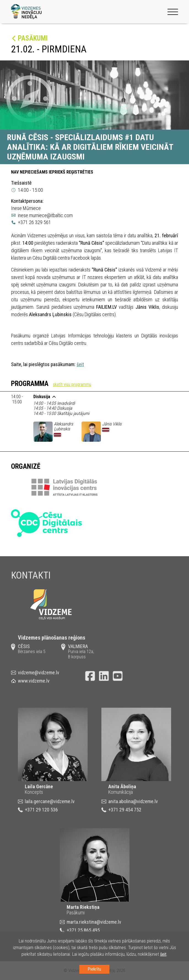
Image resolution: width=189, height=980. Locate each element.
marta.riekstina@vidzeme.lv (94, 922)
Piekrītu (94, 969)
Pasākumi (33, 38)
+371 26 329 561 (34, 222)
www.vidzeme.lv (34, 681)
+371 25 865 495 (83, 930)
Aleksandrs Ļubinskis (64, 426)
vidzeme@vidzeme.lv (39, 673)
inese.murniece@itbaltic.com (45, 215)
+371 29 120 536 (41, 810)
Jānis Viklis (112, 424)
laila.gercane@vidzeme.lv (50, 801)
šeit (80, 364)
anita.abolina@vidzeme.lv (133, 801)
